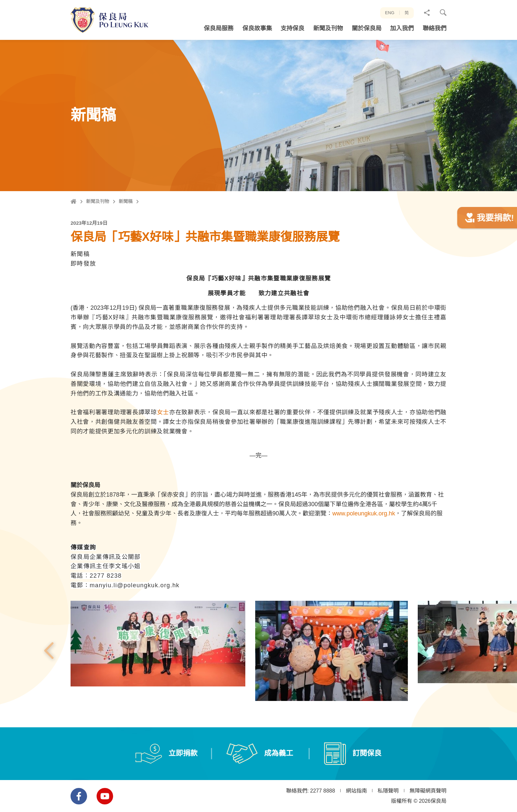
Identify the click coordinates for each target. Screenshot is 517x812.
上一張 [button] (48, 679)
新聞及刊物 (98, 201)
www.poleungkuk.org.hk (364, 542)
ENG (390, 13)
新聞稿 (126, 201)
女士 (163, 441)
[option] (158, 672)
